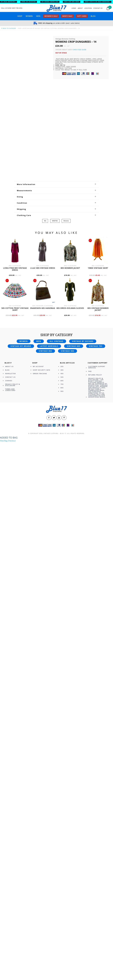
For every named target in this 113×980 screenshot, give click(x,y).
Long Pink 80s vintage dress (15, 269)
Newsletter (10, 374)
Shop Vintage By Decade (31, 28)
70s (62, 384)
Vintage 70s (96, 346)
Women (29, 16)
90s (45, 221)
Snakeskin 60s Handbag (43, 308)
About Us (9, 366)
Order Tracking (40, 374)
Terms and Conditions (10, 390)
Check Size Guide (80, 50)
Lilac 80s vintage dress (43, 268)
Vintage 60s (74, 346)
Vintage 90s (68, 351)
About (80, 8)
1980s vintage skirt (98, 268)
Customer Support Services (97, 367)
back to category (9, 28)
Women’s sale (51, 16)
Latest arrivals (49, 346)
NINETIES (55, 221)
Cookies (9, 381)
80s (62, 388)
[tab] (56, 184)
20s (62, 366)
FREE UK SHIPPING (38, 2)
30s (62, 370)
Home (74, 8)
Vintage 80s (45, 351)
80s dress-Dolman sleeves (70, 308)
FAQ (90, 371)
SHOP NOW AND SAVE (81, 2)
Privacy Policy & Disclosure (13, 385)
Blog (93, 16)
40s (62, 374)
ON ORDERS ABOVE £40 (59, 2)
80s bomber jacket (70, 268)
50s (62, 377)
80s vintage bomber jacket (98, 309)
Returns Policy (95, 375)
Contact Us (98, 8)
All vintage (56, 341)
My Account (38, 366)
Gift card (82, 16)
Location (88, 8)
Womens (66, 221)
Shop (20, 16)
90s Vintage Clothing (49, 28)
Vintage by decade (83, 341)
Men (38, 16)
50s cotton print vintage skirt (15, 309)
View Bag (4, 441)
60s (62, 381)
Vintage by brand (21, 346)
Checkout (12, 441)
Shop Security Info (41, 370)
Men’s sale (67, 16)
